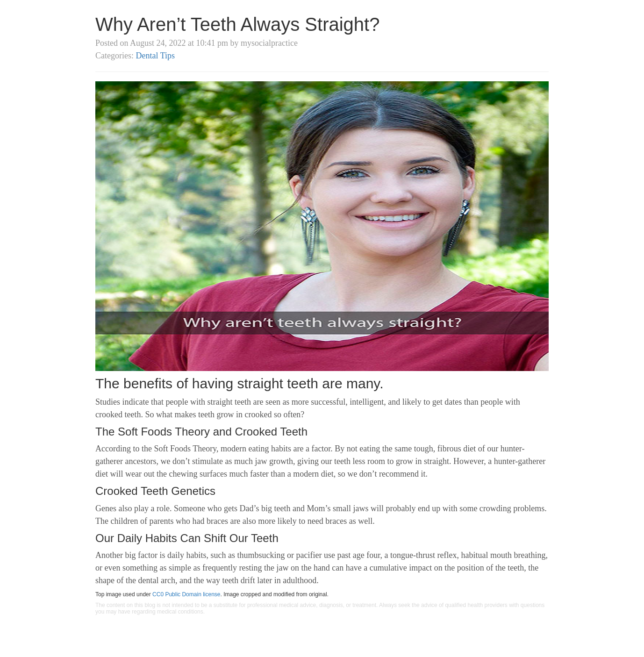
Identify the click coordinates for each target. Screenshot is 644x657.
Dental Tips (155, 56)
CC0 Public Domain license (186, 594)
